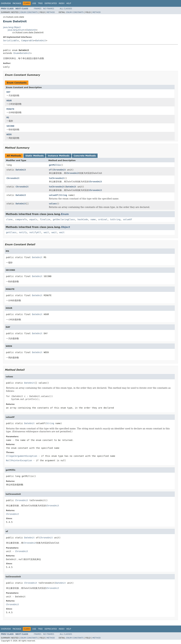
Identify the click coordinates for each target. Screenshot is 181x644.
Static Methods (34, 156)
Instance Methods (59, 156)
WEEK (9, 134)
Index (62, 3)
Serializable (11, 41)
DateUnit (31, 30)
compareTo (21, 219)
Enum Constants (29, 12)
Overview (6, 3)
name (93, 219)
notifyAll (35, 232)
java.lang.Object (12, 27)
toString (115, 219)
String (63, 195)
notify (23, 232)
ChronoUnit (59, 170)
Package (17, 3)
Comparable (28, 41)
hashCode (83, 219)
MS (8, 117)
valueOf (53, 195)
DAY (8, 92)
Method (51, 12)
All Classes (66, 9)
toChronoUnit (57, 178)
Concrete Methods (85, 156)
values (53, 204)
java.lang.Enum (16, 30)
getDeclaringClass (64, 219)
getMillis (55, 165)
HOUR (9, 101)
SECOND (10, 126)
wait (46, 232)
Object (66, 227)
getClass (11, 232)
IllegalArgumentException (22, 456)
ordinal (103, 219)
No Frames (49, 9)
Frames (38, 9)
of (50, 170)
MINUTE (10, 109)
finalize (45, 219)
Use (34, 3)
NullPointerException (19, 460)
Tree (40, 3)
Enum (16, 53)
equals (33, 219)
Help (69, 3)
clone (9, 219)
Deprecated (51, 3)
